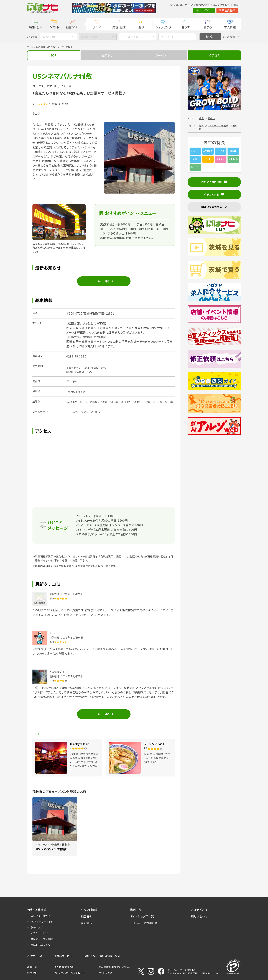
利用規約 (32, 973)
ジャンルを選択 (130, 37)
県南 (201, 118)
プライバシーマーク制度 (180, 970)
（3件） (65, 104)
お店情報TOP (43, 47)
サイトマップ (105, 973)
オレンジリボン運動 (42, 939)
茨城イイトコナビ (40, 916)
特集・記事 (36, 27)
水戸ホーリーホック (42, 922)
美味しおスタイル (41, 945)
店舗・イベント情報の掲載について (103, 956)
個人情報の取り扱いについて (115, 967)
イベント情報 (89, 910)
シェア (36, 113)
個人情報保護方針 (64, 967)
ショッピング (164, 27)
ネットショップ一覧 (142, 916)
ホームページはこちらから (83, 412)
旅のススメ (37, 927)
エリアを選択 (49, 37)
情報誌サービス (63, 956)
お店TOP (72, 27)
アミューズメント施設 (218, 125)
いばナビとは (199, 910)
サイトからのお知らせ (144, 923)
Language (232, 10)
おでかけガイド (39, 933)
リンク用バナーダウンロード (70, 973)
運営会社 (32, 967)
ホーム (30, 47)
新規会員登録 (211, 10)
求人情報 (230, 27)
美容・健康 (119, 27)
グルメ (97, 27)
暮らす (186, 27)
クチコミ (215, 55)
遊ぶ (141, 27)
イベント (54, 27)
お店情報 (86, 916)
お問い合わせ (199, 916)
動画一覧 (136, 910)
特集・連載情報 (37, 910)
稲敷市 (211, 118)
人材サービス (35, 956)
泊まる (208, 27)
